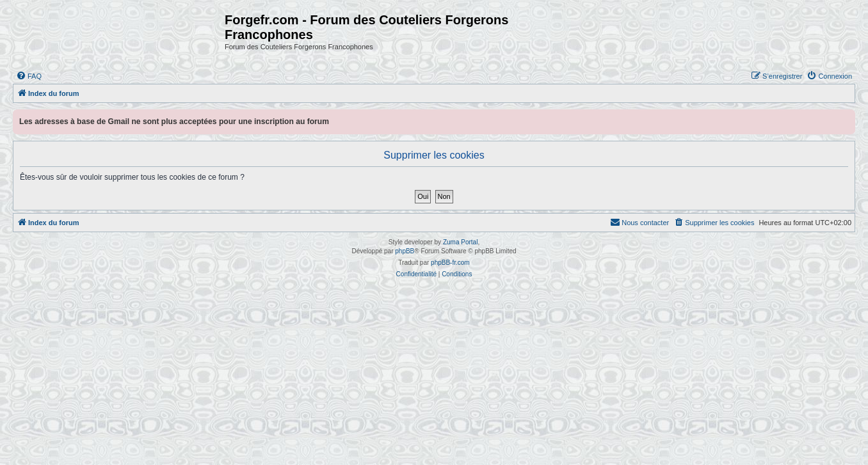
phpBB (405, 251)
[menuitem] (29, 76)
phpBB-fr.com (450, 263)
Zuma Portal (460, 242)
